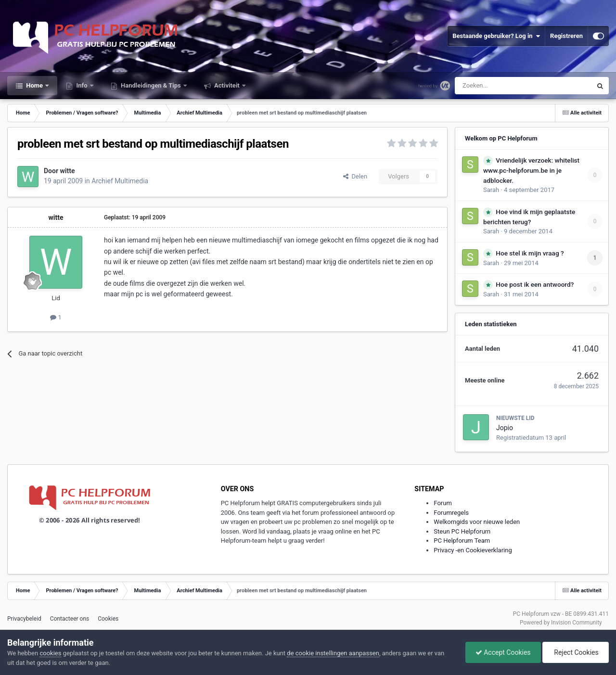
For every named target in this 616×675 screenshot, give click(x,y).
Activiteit (227, 85)
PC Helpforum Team (462, 541)
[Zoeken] (503, 86)
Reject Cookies (576, 652)
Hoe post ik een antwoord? (535, 284)
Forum (443, 503)
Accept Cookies (503, 652)
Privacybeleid (24, 619)
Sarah (491, 190)
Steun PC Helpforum (462, 531)
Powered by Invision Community (561, 623)
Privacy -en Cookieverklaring (473, 550)
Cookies (108, 619)
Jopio (505, 428)
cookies (50, 653)
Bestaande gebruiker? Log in (496, 36)
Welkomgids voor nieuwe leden (477, 522)
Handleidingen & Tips (151, 85)
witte (68, 171)
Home (34, 85)
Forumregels (451, 513)
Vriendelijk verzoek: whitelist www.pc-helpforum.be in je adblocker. (531, 170)
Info (82, 85)
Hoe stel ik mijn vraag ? (530, 253)
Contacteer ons (70, 619)
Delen (355, 176)
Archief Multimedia (120, 181)
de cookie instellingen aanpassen (333, 653)
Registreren (566, 36)
